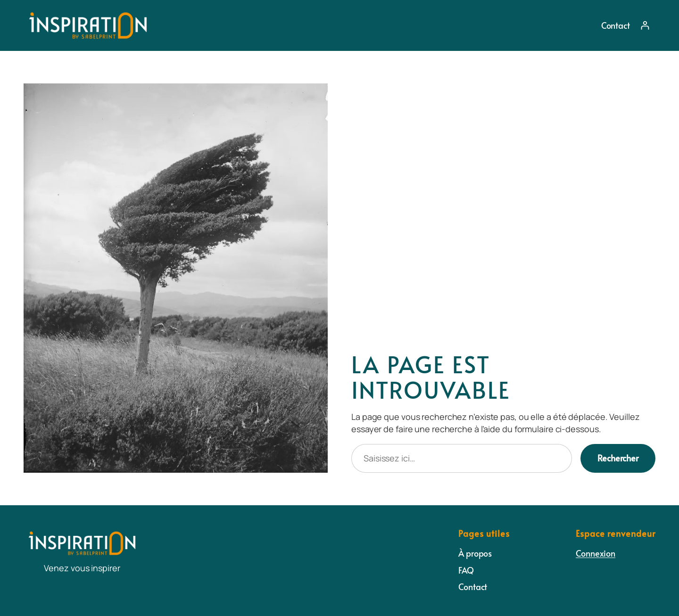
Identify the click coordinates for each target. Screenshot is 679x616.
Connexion (596, 553)
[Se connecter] (645, 25)
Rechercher (618, 458)
